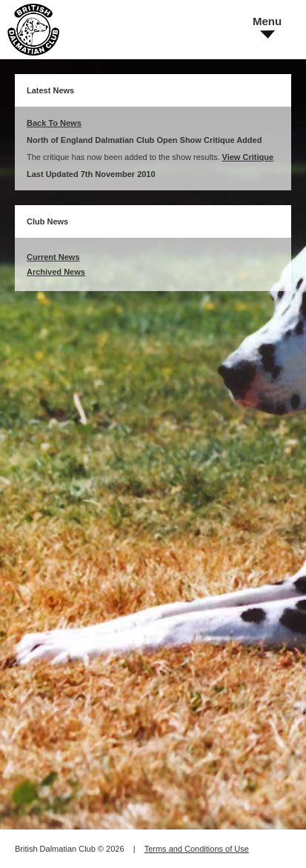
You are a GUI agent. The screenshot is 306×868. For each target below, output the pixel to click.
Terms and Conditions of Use (197, 849)
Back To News (54, 123)
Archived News (56, 272)
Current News (53, 257)
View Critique (248, 157)
